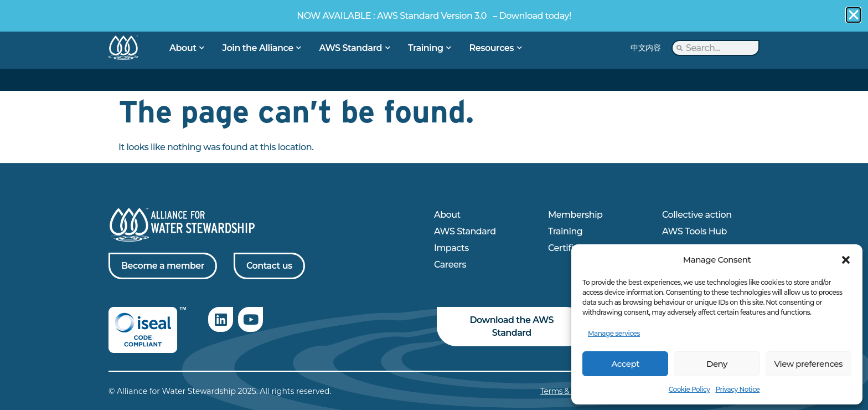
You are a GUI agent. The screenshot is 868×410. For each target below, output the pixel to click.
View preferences (808, 364)
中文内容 (645, 48)
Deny (717, 364)
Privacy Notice (737, 389)
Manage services (614, 333)
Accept (625, 364)
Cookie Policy (689, 389)
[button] (846, 260)
